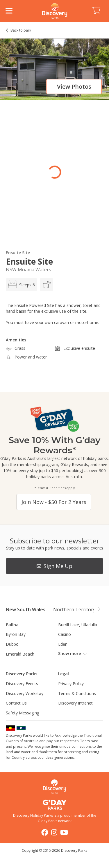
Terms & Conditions (77, 693)
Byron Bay (16, 634)
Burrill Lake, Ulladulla (78, 625)
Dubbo (12, 644)
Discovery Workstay (25, 693)
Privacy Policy (71, 684)
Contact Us (16, 703)
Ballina (12, 625)
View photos (74, 87)
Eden (63, 644)
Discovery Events (22, 684)
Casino (65, 634)
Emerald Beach (20, 654)
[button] (99, 609)
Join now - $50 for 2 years (54, 502)
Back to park (21, 30)
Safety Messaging (23, 713)
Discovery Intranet (75, 703)
